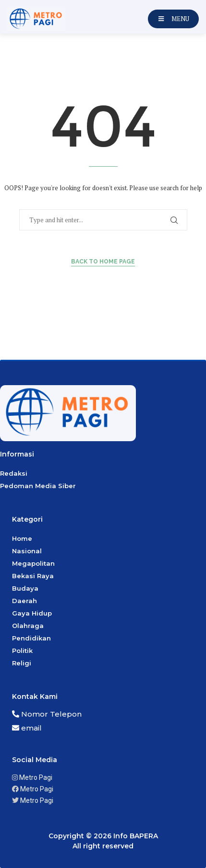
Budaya (25, 588)
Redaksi (14, 473)
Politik (22, 651)
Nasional (27, 551)
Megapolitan (33, 563)
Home (22, 538)
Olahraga (28, 626)
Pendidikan (31, 638)
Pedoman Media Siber (38, 486)
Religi (22, 663)
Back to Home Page (103, 262)
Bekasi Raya (33, 576)
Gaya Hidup (32, 613)
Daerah (24, 601)
